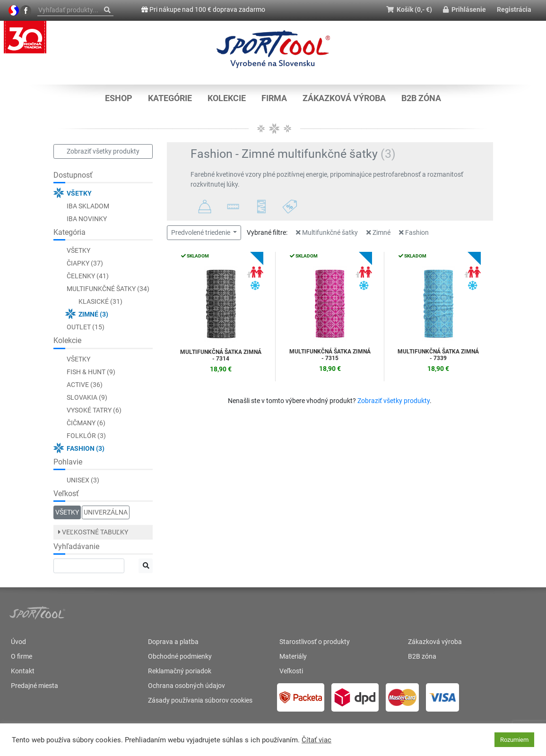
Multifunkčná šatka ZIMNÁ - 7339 (438, 355)
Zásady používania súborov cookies (200, 700)
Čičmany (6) (86, 423)
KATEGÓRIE (170, 98)
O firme (22, 656)
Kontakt (23, 671)
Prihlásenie (464, 9)
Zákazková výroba (344, 98)
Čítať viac (316, 740)
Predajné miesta (35, 686)
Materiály (293, 656)
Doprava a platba (173, 642)
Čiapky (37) (85, 263)
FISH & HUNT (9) (91, 372)
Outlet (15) (86, 327)
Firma (274, 98)
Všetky (79, 193)
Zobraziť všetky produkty (103, 151)
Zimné (378, 232)
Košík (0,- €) (409, 9)
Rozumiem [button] (514, 740)
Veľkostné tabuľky (93, 532)
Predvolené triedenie (201, 232)
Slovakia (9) (87, 397)
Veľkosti (291, 671)
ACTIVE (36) (85, 385)
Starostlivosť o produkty (315, 642)
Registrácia (514, 9)
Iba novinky (87, 219)
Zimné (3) (93, 314)
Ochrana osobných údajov (186, 686)
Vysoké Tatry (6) (94, 410)
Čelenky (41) (88, 276)
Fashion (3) (86, 448)
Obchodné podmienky (180, 656)
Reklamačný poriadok (180, 671)
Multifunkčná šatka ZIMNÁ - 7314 (221, 355)
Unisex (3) (83, 480)
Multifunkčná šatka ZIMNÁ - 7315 (330, 355)
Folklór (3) (86, 436)
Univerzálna (106, 512)
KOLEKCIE (227, 98)
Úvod (18, 642)
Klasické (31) (100, 301)
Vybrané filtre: (267, 232)
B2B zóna (421, 98)
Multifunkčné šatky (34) (108, 289)
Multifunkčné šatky (327, 232)
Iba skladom (88, 206)
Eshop (119, 98)
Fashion (414, 232)
